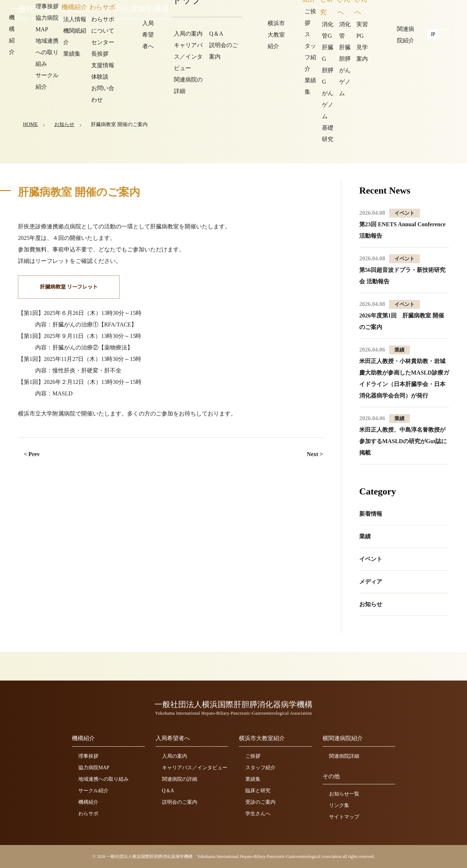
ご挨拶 (253, 756)
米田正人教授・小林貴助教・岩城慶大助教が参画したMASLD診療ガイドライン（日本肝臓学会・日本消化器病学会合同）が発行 (404, 373)
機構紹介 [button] (256, 12)
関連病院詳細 (344, 756)
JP (433, 12)
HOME (30, 124)
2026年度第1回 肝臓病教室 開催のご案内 (402, 315)
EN (444, 12)
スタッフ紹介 (260, 768)
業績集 (253, 779)
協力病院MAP (94, 768)
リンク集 (339, 805)
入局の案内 (175, 756)
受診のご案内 (260, 802)
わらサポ (88, 814)
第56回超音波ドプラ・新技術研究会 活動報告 (402, 270)
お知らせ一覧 (344, 794)
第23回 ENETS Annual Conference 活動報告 (402, 224)
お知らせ (64, 124)
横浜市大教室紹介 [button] (347, 12)
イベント (371, 559)
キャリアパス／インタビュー (195, 768)
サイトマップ (344, 817)
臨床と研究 (258, 791)
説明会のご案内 (180, 802)
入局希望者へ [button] (296, 12)
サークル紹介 (93, 791)
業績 (365, 536)
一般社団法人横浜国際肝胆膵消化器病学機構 (91, 13)
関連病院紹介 (398, 12)
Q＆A (168, 791)
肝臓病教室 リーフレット (68, 287)
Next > (315, 454)
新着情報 (371, 514)
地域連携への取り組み (103, 779)
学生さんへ (258, 814)
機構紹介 (88, 802)
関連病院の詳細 (180, 779)
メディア (371, 582)
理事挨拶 (88, 756)
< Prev (32, 454)
